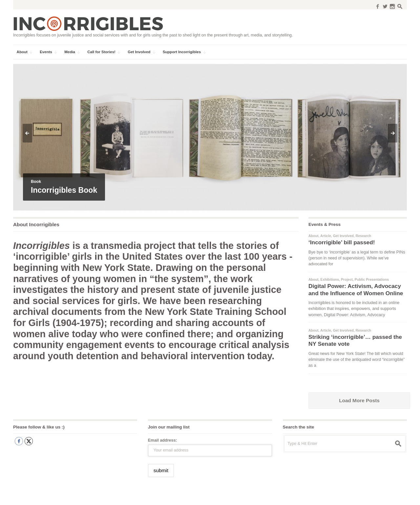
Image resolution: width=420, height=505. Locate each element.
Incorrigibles (29, 495)
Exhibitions (330, 279)
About (313, 236)
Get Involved (343, 236)
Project (347, 279)
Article (326, 236)
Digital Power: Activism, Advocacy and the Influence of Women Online (356, 289)
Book (36, 182)
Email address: (163, 440)
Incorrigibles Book (64, 190)
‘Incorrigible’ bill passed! (342, 242)
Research (364, 236)
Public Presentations (372, 279)
